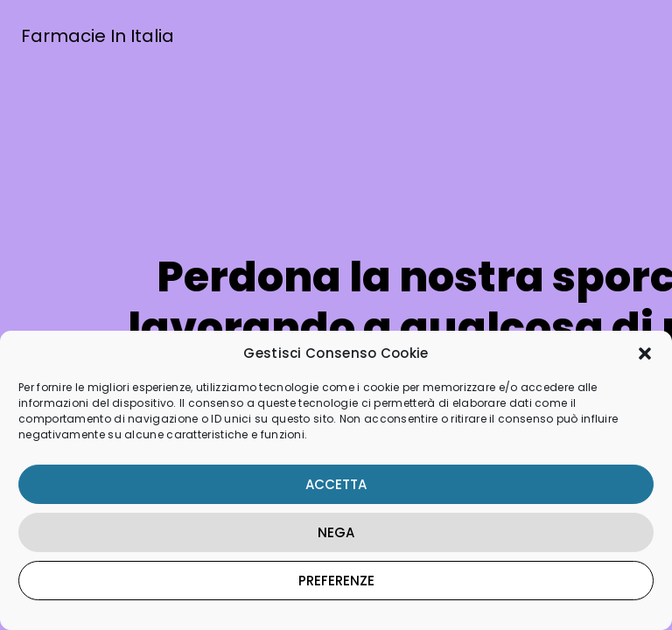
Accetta (336, 484)
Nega (336, 532)
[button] (645, 353)
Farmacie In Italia (98, 36)
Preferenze (336, 581)
